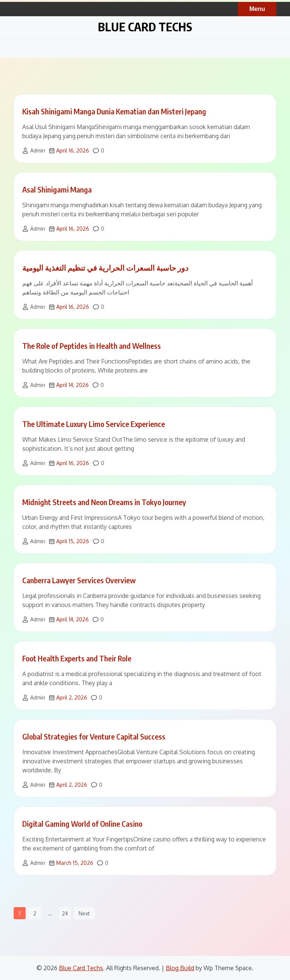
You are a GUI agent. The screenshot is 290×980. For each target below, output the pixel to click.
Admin (38, 150)
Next (84, 913)
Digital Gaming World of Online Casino (82, 824)
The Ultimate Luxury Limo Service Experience (94, 424)
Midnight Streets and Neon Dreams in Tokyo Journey (104, 502)
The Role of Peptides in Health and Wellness (92, 346)
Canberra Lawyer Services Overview (79, 580)
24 (65, 913)
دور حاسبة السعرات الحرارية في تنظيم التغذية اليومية (105, 267)
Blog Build (180, 968)
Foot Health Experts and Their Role (77, 658)
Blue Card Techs (145, 27)
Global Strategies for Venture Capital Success (94, 736)
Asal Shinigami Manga (57, 189)
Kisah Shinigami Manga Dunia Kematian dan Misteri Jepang (114, 111)
